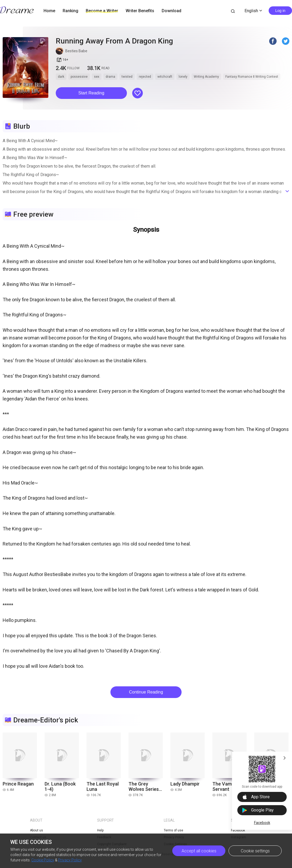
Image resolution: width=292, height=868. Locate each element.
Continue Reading (146, 692)
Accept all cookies (199, 851)
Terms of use (173, 830)
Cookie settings (255, 851)
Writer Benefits (140, 11)
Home (49, 11)
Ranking (70, 11)
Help (100, 830)
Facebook (262, 823)
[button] (91, 93)
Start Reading (91, 93)
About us (36, 830)
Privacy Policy (70, 860)
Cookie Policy (43, 860)
